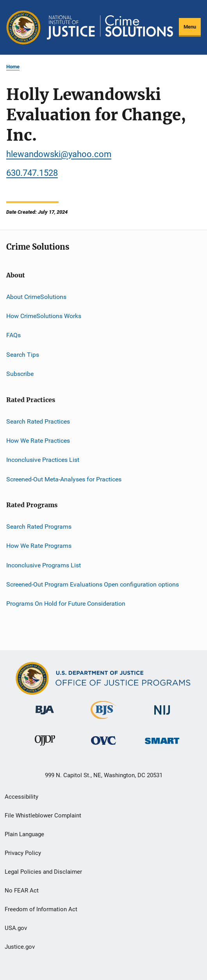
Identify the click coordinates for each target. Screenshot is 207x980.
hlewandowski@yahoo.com (59, 154)
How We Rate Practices (38, 441)
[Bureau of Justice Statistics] (103, 721)
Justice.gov (20, 947)
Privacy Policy (23, 853)
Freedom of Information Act (41, 909)
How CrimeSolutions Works (44, 316)
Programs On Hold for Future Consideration (66, 604)
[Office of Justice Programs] (23, 27)
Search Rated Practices (38, 421)
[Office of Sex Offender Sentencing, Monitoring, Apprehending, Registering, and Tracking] (162, 745)
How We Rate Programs (39, 546)
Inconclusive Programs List (44, 565)
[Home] (110, 27)
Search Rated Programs (39, 527)
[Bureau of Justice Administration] (45, 716)
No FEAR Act (22, 891)
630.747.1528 (32, 173)
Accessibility (21, 797)
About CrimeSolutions (36, 297)
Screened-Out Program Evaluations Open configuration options (93, 584)
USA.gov (16, 928)
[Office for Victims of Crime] (103, 746)
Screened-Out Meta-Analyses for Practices (64, 479)
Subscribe (20, 374)
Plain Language (24, 834)
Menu (190, 27)
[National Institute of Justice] (162, 716)
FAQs (13, 335)
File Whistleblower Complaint (43, 815)
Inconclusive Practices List (43, 460)
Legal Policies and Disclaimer (43, 872)
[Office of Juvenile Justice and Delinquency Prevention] (45, 747)
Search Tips (23, 355)
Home (13, 67)
